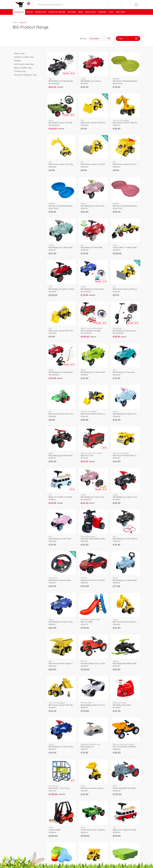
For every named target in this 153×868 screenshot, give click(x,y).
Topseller (102, 16)
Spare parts (90, 16)
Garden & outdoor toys (23, 57)
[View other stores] (29, 6)
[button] (125, 7)
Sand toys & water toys (23, 64)
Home (15, 22)
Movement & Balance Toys (25, 75)
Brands (30, 16)
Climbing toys (19, 71)
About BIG (120, 16)
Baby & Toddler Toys (22, 68)
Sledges (17, 61)
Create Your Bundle (57, 16)
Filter (128, 38)
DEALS (41, 16)
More (111, 16)
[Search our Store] (71, 7)
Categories (19, 16)
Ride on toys (19, 53)
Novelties (72, 16)
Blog (81, 16)
